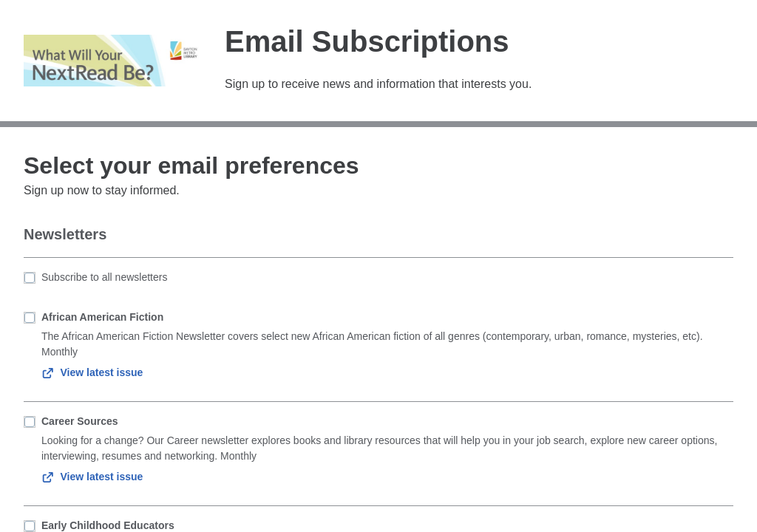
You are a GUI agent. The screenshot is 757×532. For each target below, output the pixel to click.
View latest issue (92, 372)
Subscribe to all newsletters (104, 277)
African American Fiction (102, 317)
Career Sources (80, 421)
